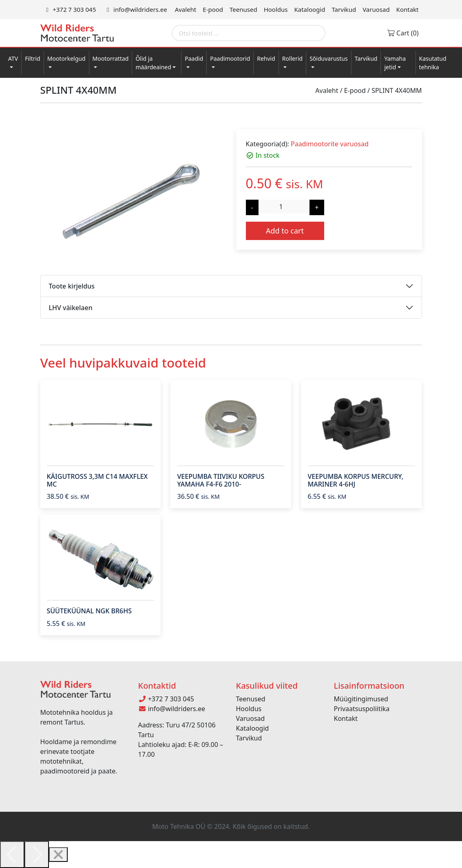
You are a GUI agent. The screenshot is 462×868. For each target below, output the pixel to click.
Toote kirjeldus (72, 286)
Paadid (194, 58)
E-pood (213, 9)
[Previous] (12, 855)
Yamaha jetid (395, 63)
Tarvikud (344, 9)
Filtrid (33, 58)
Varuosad (376, 9)
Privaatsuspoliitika (362, 709)
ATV (13, 58)
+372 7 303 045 (70, 9)
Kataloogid (310, 9)
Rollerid (292, 58)
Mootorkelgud (66, 58)
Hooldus (276, 9)
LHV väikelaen (71, 308)
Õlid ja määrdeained (153, 63)
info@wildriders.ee (135, 9)
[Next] (37, 855)
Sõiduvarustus (329, 58)
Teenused (243, 9)
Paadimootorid (230, 58)
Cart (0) (403, 33)
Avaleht (186, 9)
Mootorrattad (111, 58)
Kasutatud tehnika (433, 63)
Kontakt (408, 9)
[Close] (58, 855)
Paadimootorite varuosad (330, 144)
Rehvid (266, 58)
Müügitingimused (361, 699)
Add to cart (285, 231)
